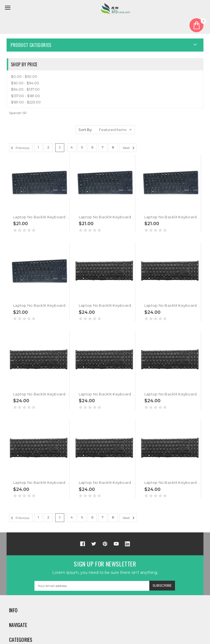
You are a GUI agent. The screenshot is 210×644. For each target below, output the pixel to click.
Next (129, 148)
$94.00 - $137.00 (25, 89)
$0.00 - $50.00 (24, 76)
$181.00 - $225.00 (26, 102)
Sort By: (85, 130)
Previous (19, 148)
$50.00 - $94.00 (25, 83)
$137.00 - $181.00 (25, 96)
